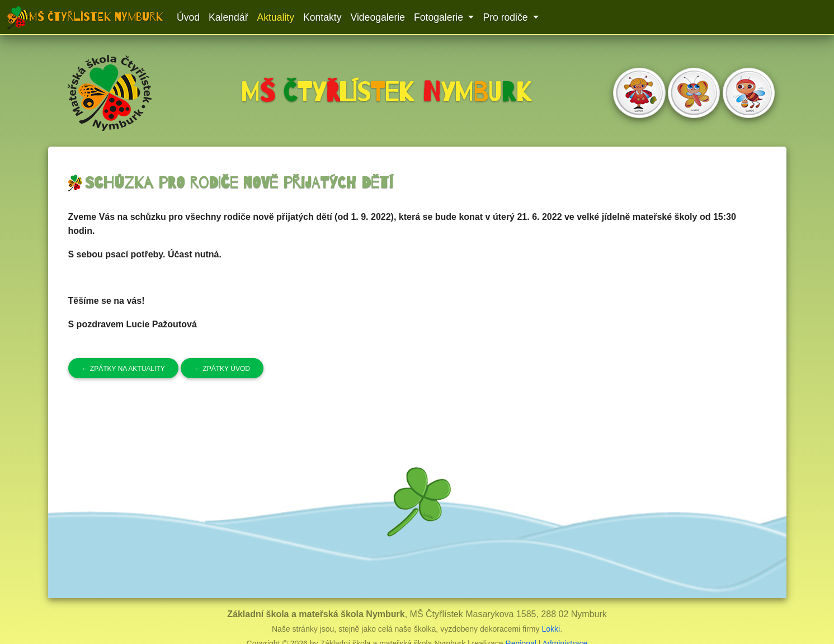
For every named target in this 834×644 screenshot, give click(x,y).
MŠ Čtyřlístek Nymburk (96, 17)
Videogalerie (378, 17)
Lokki (551, 629)
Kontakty (322, 17)
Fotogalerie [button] (440, 17)
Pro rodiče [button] (506, 17)
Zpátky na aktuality (123, 369)
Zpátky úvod (222, 369)
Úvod (188, 17)
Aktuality (276, 17)
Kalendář (228, 17)
